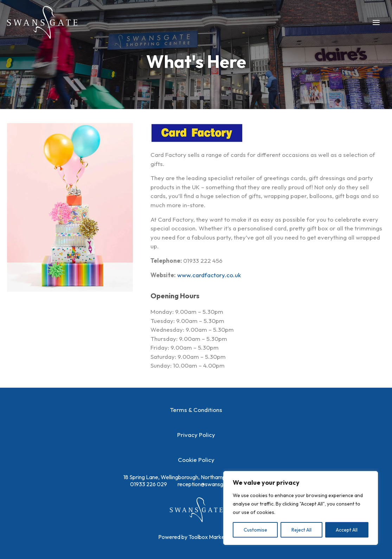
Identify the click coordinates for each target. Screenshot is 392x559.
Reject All (301, 530)
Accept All (347, 530)
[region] (301, 508)
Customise (255, 530)
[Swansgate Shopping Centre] (42, 22)
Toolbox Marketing (211, 537)
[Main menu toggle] (377, 23)
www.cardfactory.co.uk (209, 275)
